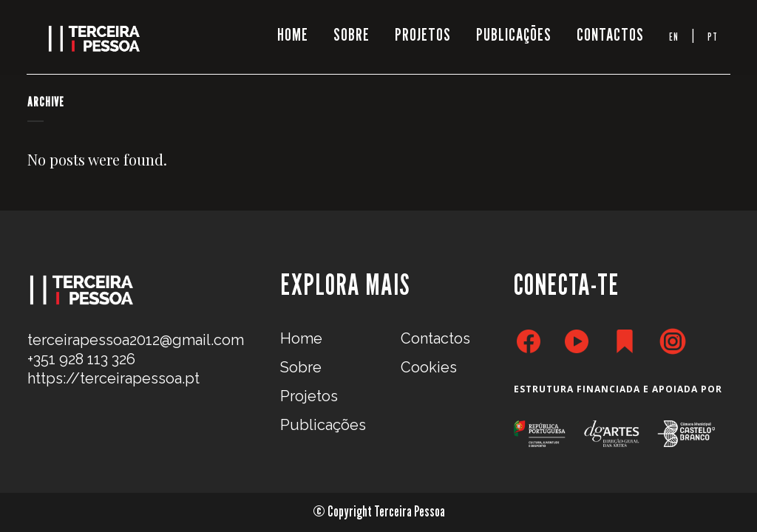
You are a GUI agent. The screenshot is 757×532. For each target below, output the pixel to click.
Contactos (435, 338)
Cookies (429, 367)
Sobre (301, 367)
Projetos (309, 396)
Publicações (323, 425)
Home (301, 338)
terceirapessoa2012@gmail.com (136, 340)
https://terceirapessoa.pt (113, 378)
